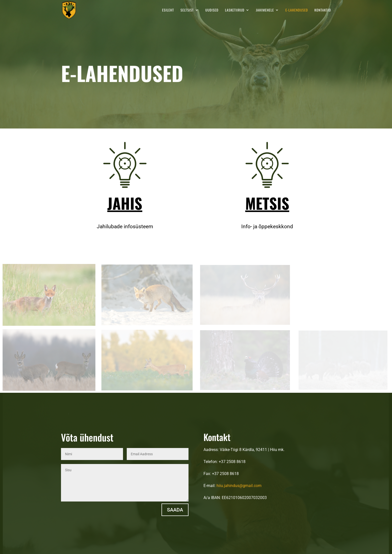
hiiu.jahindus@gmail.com (239, 486)
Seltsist (187, 10)
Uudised (212, 10)
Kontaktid (323, 10)
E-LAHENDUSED (297, 10)
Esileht (168, 10)
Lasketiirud (235, 10)
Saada (175, 510)
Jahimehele (265, 10)
